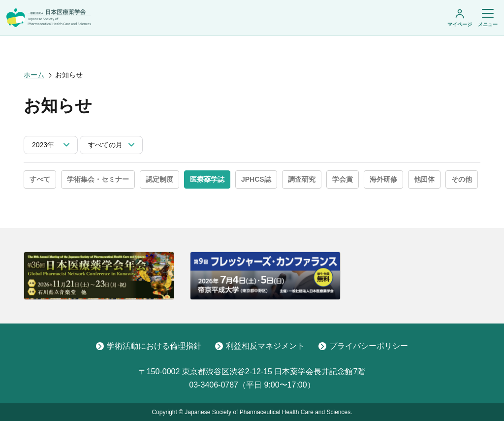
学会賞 (343, 179)
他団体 (424, 179)
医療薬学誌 (207, 179)
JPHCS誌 (256, 179)
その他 (462, 179)
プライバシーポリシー (363, 346)
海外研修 (383, 179)
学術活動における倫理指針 (149, 346)
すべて (40, 179)
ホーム (34, 75)
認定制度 (159, 179)
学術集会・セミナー (98, 179)
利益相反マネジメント (260, 346)
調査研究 (302, 179)
